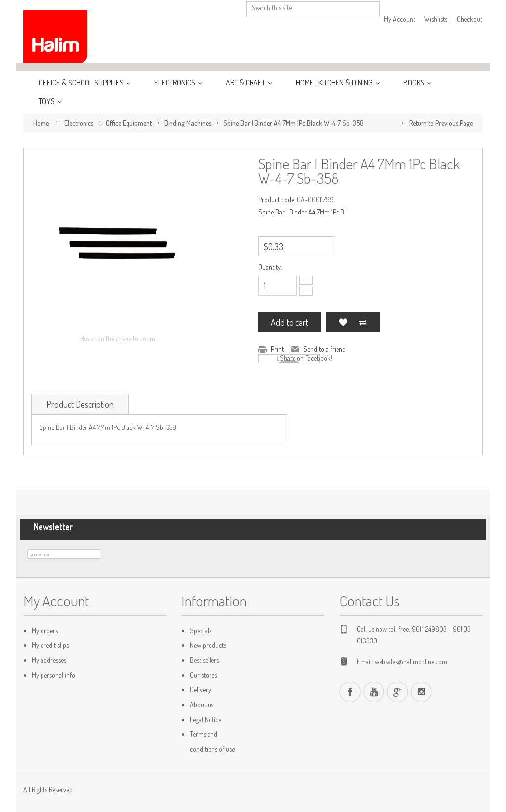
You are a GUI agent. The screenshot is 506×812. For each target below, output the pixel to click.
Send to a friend (325, 349)
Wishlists (436, 19)
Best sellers (204, 660)
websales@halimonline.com (411, 662)
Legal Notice (206, 719)
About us (202, 705)
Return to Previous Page (441, 123)
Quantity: (270, 267)
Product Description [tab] (80, 404)
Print (277, 349)
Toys (47, 101)
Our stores (203, 675)
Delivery (200, 690)
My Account (400, 19)
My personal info (53, 675)
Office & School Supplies (82, 83)
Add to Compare (363, 322)
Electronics (175, 83)
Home (41, 123)
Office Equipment (129, 123)
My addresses (49, 660)
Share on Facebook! (306, 358)
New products (208, 645)
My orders (45, 630)
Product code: (277, 199)
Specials (201, 630)
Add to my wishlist (343, 322)
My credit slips (50, 645)
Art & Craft (246, 83)
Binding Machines (188, 123)
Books (415, 83)
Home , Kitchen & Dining (335, 83)
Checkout (469, 19)
